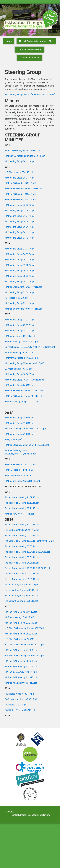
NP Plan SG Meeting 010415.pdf (20, 194)
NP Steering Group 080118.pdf (19, 418)
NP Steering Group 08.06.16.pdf (20, 276)
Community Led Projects (29, 49)
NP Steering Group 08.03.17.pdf (20, 331)
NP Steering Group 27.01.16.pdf (20, 249)
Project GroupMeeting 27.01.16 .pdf (22, 530)
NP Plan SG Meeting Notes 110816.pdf (23, 287)
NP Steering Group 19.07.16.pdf (20, 281)
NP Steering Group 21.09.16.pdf (20, 292)
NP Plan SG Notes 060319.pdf (19, 470)
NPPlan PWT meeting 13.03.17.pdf (21, 666)
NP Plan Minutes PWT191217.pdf (21, 683)
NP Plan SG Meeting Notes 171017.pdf (23, 391)
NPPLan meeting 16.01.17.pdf (19, 617)
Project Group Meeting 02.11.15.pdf (22, 508)
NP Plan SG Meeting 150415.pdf (20, 200)
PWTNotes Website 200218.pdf (20, 710)
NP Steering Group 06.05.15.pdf (20, 205)
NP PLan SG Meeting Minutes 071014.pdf (25, 156)
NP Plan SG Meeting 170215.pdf (20, 183)
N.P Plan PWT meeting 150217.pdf (21, 639)
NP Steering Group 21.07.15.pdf (20, 216)
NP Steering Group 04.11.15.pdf (20, 232)
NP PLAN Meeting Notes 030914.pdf (22, 150)
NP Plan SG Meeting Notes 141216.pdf (23, 309)
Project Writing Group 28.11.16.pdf (21, 601)
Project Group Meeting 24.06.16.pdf (22, 563)
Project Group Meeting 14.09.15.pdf (22, 497)
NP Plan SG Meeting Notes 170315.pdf (23, 189)
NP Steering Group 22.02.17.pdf (20, 325)
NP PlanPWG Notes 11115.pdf (19, 514)
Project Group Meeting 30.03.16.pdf (22, 546)
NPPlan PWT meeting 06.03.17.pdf (21, 661)
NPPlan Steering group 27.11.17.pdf (22, 402)
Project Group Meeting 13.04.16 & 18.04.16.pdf (27, 552)
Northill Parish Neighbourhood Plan (36, 41)
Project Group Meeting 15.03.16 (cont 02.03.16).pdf (30, 541)
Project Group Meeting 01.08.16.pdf (22, 579)
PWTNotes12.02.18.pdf (16, 705)
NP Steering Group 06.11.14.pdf (20, 161)
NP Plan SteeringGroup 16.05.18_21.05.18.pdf (27, 445)
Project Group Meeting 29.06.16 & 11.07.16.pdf (27, 568)
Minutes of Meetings (29, 58)
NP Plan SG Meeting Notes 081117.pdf (23, 396)
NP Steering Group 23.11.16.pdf (20, 303)
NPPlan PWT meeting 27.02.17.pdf (21, 650)
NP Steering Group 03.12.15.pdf (20, 238)
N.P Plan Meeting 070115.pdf (19, 172)
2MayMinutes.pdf (13, 440)
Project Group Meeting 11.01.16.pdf (22, 525)
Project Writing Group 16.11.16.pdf (21, 596)
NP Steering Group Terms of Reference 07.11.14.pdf (30, 95)
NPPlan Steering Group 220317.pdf (22, 342)
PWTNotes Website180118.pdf (20, 694)
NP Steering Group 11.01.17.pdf (20, 320)
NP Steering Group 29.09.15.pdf (20, 227)
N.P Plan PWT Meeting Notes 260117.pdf (25, 628)
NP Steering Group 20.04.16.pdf (20, 271)
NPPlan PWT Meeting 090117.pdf (21, 612)
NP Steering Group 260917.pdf (19, 385)
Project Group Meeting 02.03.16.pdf (22, 535)
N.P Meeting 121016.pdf (16, 298)
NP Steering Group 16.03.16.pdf (20, 260)
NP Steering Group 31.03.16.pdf (20, 265)
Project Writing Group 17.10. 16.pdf (22, 585)
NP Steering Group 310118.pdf (19, 423)
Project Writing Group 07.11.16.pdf (21, 590)
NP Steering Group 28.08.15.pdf (20, 221)
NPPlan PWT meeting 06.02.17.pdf (21, 634)
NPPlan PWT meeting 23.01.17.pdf (21, 623)
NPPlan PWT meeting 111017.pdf (21, 677)
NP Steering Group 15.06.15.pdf (20, 211)
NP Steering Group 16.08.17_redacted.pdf (25, 380)
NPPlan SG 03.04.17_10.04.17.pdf (21, 672)
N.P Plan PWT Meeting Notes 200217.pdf (25, 645)
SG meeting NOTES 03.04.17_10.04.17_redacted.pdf (30, 347)
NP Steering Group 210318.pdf (19, 434)
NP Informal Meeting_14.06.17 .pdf (22, 358)
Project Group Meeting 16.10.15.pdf (22, 503)
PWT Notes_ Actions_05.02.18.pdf (21, 699)
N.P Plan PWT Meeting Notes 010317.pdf (25, 656)
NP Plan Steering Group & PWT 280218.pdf (26, 429)
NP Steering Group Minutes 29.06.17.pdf (24, 363)
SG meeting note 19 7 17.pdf (18, 369)
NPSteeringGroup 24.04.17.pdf (20, 352)
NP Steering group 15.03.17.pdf (20, 336)
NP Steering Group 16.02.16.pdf (20, 254)
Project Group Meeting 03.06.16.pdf (22, 557)
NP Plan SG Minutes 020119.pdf (20, 465)
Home (9, 41)
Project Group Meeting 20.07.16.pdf (22, 574)
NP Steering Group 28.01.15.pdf (20, 178)
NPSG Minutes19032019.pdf (18, 476)
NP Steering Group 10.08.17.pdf (20, 374)
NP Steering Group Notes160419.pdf (22, 481)
